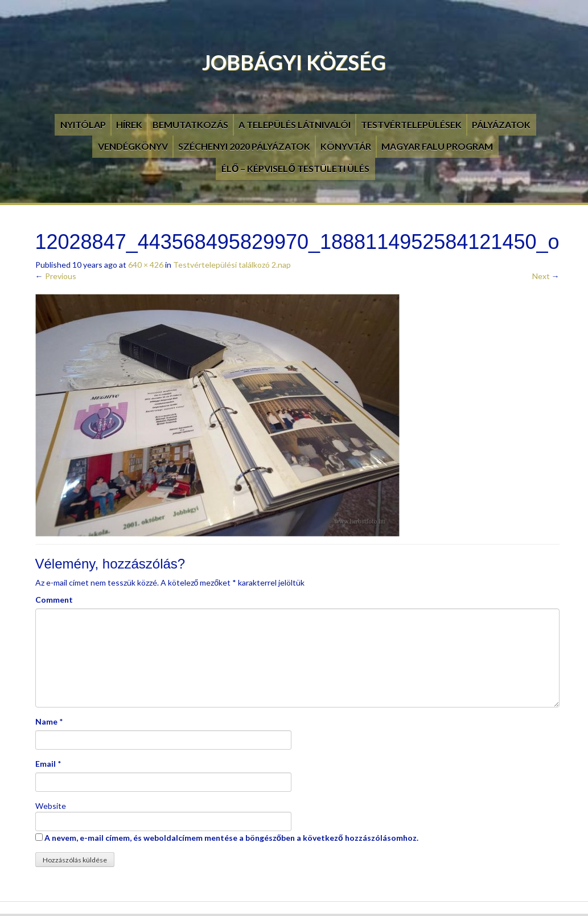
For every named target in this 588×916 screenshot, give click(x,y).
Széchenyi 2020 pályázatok (244, 146)
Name (46, 721)
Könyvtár (346, 146)
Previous (56, 276)
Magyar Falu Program (437, 146)
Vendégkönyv (133, 146)
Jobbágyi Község (294, 62)
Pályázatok (501, 124)
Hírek (129, 124)
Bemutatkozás (190, 124)
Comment (54, 600)
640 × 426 (146, 265)
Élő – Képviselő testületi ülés (295, 168)
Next (546, 276)
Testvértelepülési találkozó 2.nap (232, 265)
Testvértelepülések (411, 124)
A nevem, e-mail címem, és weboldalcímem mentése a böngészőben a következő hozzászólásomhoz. (231, 838)
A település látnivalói (295, 124)
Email (46, 764)
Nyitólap (83, 124)
